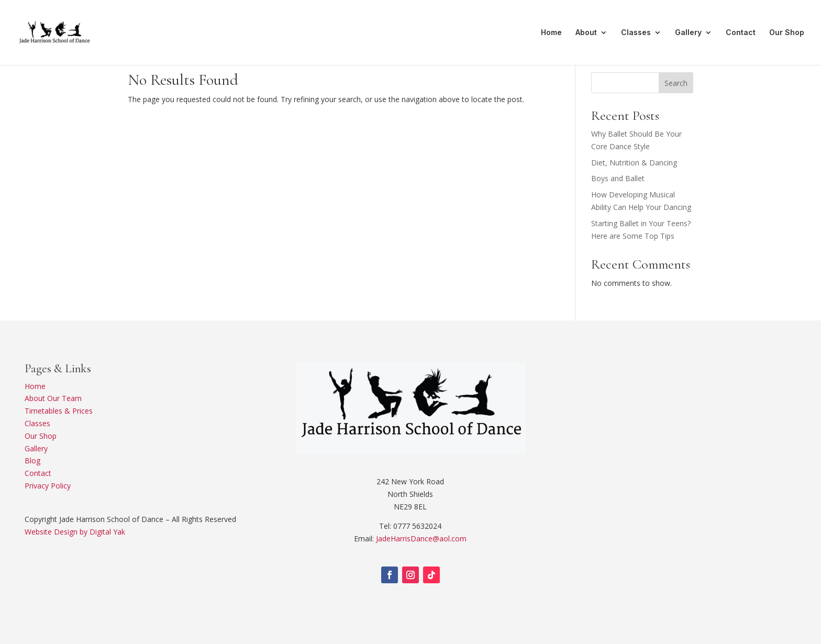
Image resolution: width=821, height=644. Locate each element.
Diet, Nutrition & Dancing (634, 163)
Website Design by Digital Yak (75, 532)
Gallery (688, 33)
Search (676, 83)
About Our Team (53, 398)
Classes (636, 33)
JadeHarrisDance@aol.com (421, 538)
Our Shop (787, 33)
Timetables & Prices (59, 411)
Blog (32, 460)
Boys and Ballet (618, 178)
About (586, 33)
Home (551, 33)
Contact (741, 33)
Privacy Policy (48, 486)
